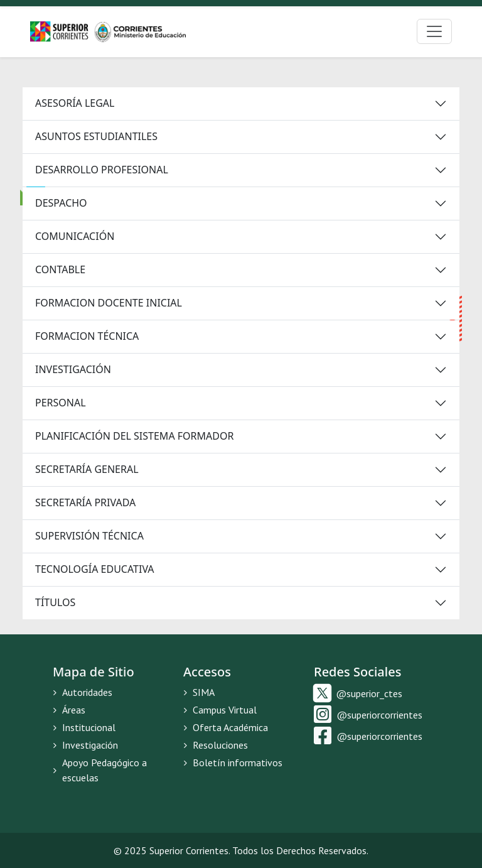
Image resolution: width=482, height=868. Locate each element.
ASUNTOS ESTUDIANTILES (96, 136)
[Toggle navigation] (434, 31)
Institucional (84, 727)
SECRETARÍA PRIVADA (85, 502)
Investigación (85, 745)
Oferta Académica (226, 727)
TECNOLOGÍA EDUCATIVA (95, 569)
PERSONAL (61, 403)
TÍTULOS (55, 602)
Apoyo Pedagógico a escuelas (100, 770)
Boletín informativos (233, 762)
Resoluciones (216, 745)
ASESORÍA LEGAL (75, 103)
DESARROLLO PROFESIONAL (102, 170)
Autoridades (83, 692)
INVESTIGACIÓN (73, 369)
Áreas (69, 710)
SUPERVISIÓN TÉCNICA (89, 536)
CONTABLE (60, 269)
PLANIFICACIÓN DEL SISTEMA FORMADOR (134, 436)
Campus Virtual (220, 710)
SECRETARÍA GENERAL (87, 469)
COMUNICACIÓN (75, 236)
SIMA (199, 692)
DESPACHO (61, 203)
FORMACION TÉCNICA (87, 336)
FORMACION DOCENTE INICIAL (109, 303)
